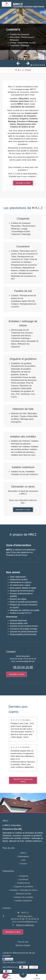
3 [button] (35, 65)
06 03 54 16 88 (23, 667)
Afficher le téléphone (25, 925)
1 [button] (31, 65)
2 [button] (33, 65)
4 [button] (37, 65)
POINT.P (22, 962)
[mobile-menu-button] (23, 974)
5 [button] (39, 65)
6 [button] (40, 65)
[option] (23, 34)
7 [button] (42, 65)
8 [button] (44, 65)
